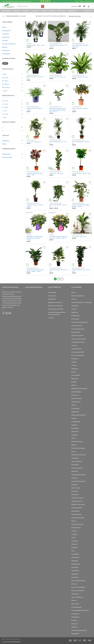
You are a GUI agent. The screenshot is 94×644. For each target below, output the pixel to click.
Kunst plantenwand (77, 524)
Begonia (74, 521)
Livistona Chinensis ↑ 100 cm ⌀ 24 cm (58, 271)
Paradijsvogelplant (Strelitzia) (80, 610)
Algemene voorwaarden (55, 302)
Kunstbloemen (76, 332)
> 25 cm (4, 117)
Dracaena (74, 544)
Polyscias (74, 620)
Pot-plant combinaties (9, 44)
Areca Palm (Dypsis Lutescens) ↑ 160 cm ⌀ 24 (81, 46)
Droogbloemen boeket (78, 342)
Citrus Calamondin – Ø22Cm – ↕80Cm (80, 109)
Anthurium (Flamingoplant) (79, 322)
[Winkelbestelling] (80, 16)
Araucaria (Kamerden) (78, 329)
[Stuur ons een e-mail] (10, 313)
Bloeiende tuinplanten (78, 296)
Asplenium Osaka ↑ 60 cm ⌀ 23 (80, 77)
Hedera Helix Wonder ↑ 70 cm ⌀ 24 (58, 206)
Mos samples (75, 319)
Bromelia (74, 382)
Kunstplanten (72, 11)
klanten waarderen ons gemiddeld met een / (62, 1)
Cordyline (74, 534)
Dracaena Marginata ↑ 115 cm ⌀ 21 (58, 142)
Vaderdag (74, 478)
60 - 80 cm (5, 81)
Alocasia (74, 418)
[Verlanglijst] (84, 6)
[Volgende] (62, 279)
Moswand (45, 11)
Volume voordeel (7, 157)
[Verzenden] (43, 6)
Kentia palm (75, 567)
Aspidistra (74, 425)
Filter (5, 63)
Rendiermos (75, 471)
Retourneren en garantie (55, 306)
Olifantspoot (75, 594)
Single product (6, 154)
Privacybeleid (52, 292)
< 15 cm (4, 111)
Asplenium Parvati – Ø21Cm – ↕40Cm (35, 109)
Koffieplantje (75, 571)
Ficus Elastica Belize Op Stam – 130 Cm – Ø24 (35, 174)
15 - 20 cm (5, 114)
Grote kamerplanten (77, 468)
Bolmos (74, 372)
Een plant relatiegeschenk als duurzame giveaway (57, 313)
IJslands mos (75, 395)
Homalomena (75, 557)
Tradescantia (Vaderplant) (79, 630)
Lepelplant (74, 485)
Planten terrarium (77, 398)
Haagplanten (75, 412)
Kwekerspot (6, 141)
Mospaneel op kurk (77, 501)
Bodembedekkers (76, 392)
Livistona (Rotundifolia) (78, 581)
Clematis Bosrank (77, 349)
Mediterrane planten (77, 335)
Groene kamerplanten (78, 352)
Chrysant (74, 365)
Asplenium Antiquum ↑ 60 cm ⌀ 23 (35, 77)
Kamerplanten (7, 11)
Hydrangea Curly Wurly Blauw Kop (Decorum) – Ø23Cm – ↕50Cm (35, 238)
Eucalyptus (75, 547)
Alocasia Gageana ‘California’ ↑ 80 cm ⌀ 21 (58, 46)
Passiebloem (75, 428)
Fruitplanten (75, 465)
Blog (77, 1)
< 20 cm (4, 74)
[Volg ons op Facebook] (4, 313)
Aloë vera (74, 299)
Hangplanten (75, 633)
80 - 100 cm (6, 84)
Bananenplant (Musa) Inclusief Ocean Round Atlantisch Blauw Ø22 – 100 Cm (58, 110)
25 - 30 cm (5, 107)
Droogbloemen (76, 422)
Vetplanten (75, 491)
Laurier (73, 451)
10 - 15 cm (5, 101)
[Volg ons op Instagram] (7, 313)
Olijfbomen (75, 312)
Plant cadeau (62, 11)
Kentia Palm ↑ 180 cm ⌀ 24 (79, 237)
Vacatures (51, 318)
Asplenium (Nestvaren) (78, 504)
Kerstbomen (36, 11)
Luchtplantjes (75, 408)
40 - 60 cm (5, 77)
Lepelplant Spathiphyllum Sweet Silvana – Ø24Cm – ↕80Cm (35, 271)
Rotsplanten (75, 306)
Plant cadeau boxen (77, 441)
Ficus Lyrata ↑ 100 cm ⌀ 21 (56, 173)
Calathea (74, 531)
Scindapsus (75, 435)
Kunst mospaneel (76, 514)
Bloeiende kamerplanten (79, 415)
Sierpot (4, 144)
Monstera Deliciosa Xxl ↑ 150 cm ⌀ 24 (81, 271)
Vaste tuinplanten (77, 461)
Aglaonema (75, 379)
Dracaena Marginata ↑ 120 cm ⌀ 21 (81, 142)
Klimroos (74, 385)
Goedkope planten (77, 325)
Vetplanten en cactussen (79, 455)
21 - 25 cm (5, 104)
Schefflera (74, 627)
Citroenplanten (76, 375)
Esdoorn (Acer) (76, 488)
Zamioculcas (75, 494)
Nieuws (82, 1)
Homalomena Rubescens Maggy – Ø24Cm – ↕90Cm (81, 206)
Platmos (74, 438)
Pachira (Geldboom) (77, 597)
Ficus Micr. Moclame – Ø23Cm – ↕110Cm (35, 206)
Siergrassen (75, 369)
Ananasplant (75, 458)
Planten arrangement (78, 355)
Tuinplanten (17, 11)
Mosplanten (75, 359)
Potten (4, 27)
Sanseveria (75, 624)
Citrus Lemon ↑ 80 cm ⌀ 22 (34, 142)
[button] (76, 6)
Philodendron (75, 617)
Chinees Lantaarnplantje (79, 339)
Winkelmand (52, 299)
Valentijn (74, 309)
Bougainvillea (75, 316)
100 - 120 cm (6, 87)
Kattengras (75, 561)
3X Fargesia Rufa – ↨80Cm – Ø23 (35, 45)
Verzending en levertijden (56, 309)
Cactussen (74, 345)
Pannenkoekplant (77, 607)
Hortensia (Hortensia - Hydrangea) (82, 302)
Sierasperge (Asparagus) (78, 475)
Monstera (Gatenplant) (78, 587)
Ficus (73, 551)
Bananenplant (75, 511)
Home (4, 16)
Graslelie (74, 362)
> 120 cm (5, 91)
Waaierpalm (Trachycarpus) (79, 388)
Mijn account (89, 1)
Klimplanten (75, 431)
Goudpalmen (75, 554)
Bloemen (53, 11)
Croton (73, 537)
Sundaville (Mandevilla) (78, 481)
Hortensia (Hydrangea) (78, 448)
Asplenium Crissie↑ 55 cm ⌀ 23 (58, 77)
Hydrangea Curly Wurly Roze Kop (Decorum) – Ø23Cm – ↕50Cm (58, 237)
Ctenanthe (75, 541)
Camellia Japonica (77, 508)
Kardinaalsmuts (76, 402)
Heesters (74, 445)
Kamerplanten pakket (78, 518)
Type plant (26, 11)
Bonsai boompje (76, 527)
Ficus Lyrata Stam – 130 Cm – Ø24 (81, 173)
